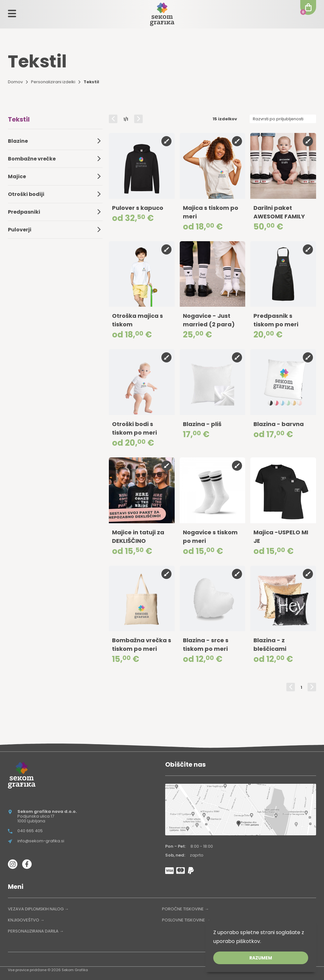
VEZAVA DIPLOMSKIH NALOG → (38, 909)
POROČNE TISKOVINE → (185, 909)
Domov (15, 82)
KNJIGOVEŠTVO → (26, 920)
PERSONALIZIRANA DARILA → (36, 931)
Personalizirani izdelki (53, 82)
